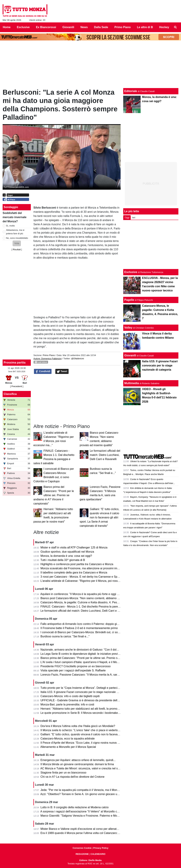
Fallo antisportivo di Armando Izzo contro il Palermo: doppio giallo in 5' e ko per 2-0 (92, 624)
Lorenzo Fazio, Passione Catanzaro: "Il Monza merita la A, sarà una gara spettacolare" (94, 675)
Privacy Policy (101, 848)
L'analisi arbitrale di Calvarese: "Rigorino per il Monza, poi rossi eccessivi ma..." (89, 581)
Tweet (62, 371)
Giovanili (130, 355)
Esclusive (131, 272)
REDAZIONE (82, 854)
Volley (128, 328)
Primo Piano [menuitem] (122, 27)
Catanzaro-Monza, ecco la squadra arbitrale (68, 739)
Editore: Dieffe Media (90, 860)
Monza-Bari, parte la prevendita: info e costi (67, 704)
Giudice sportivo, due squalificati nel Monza (67, 552)
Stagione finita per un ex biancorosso (63, 773)
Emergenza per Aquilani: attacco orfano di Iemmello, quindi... (78, 760)
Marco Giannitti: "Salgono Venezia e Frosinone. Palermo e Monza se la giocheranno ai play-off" (99, 816)
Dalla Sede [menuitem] (101, 27)
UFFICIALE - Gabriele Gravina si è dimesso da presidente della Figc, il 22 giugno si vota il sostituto (102, 700)
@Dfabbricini (78, 359)
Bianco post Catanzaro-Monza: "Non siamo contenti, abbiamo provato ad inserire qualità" (95, 598)
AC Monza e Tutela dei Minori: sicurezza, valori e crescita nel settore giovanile (88, 768)
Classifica (10, 394)
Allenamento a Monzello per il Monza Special (68, 747)
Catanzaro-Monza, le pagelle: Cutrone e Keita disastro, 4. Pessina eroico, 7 (87, 602)
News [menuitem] (84, 27)
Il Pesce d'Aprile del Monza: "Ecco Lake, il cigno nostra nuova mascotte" (85, 743)
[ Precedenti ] (17, 386)
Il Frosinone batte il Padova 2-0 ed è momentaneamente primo (79, 628)
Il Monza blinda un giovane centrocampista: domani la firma (77, 764)
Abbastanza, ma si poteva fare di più (15, 232)
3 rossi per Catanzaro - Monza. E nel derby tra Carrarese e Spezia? (82, 577)
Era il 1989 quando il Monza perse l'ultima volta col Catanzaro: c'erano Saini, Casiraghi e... (96, 833)
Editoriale (131, 91)
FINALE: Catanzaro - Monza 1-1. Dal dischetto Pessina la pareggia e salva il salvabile (93, 607)
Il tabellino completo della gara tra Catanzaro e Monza (74, 573)
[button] (17, 243)
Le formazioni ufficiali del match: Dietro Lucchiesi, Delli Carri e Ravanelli (105, 455)
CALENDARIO (98, 854)
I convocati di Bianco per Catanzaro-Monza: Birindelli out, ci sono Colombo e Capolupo (94, 632)
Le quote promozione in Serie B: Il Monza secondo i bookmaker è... (82, 713)
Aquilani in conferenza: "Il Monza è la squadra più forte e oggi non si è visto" (87, 594)
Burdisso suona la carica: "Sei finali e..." (65, 636)
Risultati (17, 249)
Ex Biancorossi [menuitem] (46, 27)
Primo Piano (49, 355)
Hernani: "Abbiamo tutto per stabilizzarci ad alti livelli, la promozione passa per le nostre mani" (98, 709)
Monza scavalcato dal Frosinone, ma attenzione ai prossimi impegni (82, 568)
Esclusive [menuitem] (23, 27)
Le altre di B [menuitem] (145, 27)
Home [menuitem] (7, 27)
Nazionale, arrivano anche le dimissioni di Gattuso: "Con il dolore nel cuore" (87, 650)
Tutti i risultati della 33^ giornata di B (63, 560)
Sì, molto (11, 226)
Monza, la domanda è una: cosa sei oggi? (66, 556)
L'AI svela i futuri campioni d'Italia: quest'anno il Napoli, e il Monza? (82, 662)
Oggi (127, 218)
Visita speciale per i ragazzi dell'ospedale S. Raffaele (73, 670)
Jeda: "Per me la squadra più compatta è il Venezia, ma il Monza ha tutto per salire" (92, 790)
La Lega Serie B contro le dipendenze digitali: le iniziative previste (81, 654)
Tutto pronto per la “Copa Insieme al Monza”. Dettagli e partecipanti (82, 688)
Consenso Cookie (82, 848)
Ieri (134, 218)
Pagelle (129, 300)
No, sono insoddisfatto (17, 238)
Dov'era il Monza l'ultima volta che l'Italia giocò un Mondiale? (78, 726)
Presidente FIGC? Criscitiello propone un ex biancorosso (76, 666)
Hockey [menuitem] (164, 27)
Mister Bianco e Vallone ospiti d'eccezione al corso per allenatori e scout (85, 829)
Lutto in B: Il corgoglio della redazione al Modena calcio (75, 807)
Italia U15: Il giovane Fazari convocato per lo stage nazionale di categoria (86, 692)
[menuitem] (175, 27)
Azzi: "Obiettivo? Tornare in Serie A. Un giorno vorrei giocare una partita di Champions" (94, 794)
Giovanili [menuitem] (68, 27)
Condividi (43, 371)
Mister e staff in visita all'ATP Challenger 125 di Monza (74, 547)
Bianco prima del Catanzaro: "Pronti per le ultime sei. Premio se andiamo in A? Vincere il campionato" (54, 495)
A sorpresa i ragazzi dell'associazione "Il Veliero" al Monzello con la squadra (87, 811)
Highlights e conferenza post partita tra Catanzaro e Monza (77, 564)
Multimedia (132, 383)
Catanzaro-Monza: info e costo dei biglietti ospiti (70, 696)
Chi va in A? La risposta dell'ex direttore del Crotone (73, 777)
